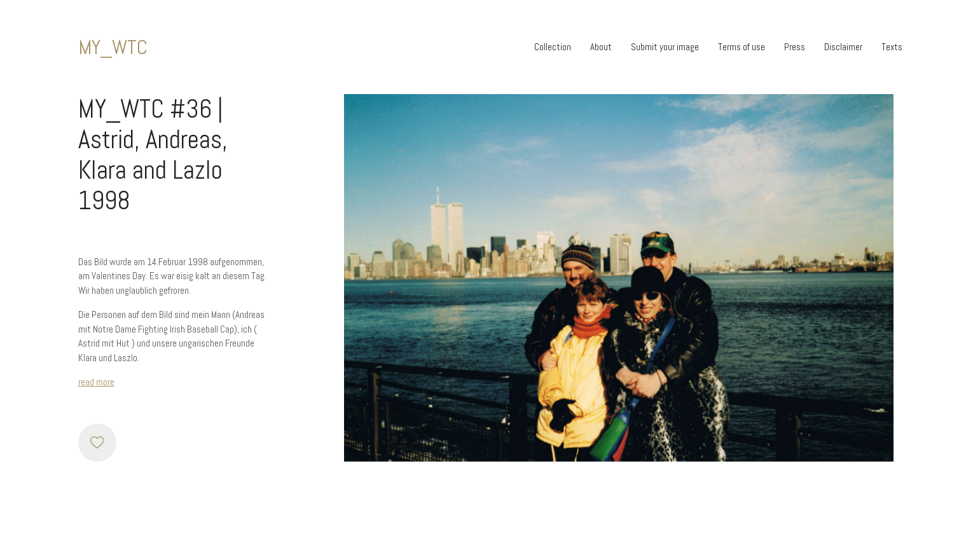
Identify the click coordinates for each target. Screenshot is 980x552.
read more (96, 382)
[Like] (97, 443)
